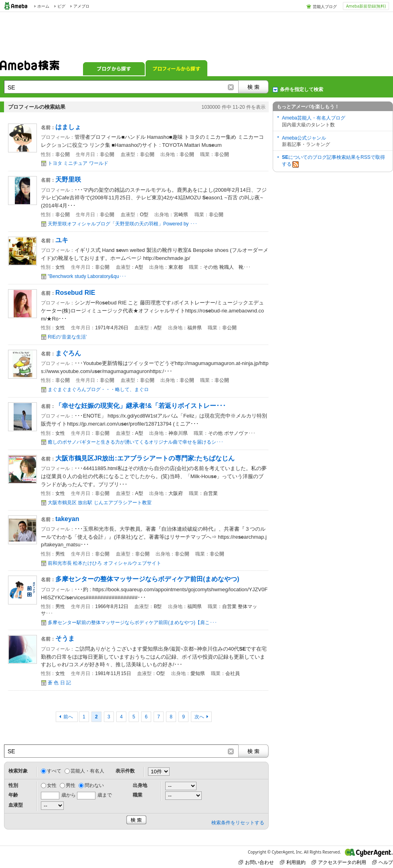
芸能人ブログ (325, 6)
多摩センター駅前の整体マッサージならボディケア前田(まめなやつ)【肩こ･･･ (132, 623)
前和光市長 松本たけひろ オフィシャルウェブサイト (104, 563)
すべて (54, 771)
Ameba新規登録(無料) (366, 6)
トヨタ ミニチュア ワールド (78, 163)
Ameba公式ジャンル (304, 138)
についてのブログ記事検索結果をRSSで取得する (333, 161)
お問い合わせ (256, 862)
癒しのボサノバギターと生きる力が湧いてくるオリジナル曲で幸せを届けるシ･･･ (136, 442)
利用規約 (293, 862)
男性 (71, 785)
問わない (94, 785)
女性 (52, 785)
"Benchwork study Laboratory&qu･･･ (87, 276)
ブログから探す (114, 68)
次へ (199, 717)
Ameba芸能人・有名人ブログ (314, 118)
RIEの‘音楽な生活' (67, 337)
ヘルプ (383, 862)
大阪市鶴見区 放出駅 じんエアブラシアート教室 (100, 503)
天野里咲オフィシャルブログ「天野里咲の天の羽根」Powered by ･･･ (123, 224)
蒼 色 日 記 (59, 683)
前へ (69, 717)
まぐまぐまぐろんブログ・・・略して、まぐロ (98, 389)
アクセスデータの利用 (339, 862)
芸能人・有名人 (87, 771)
